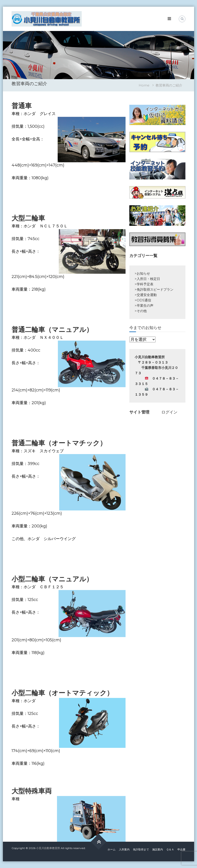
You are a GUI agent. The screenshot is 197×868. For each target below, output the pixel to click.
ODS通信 (144, 300)
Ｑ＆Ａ (170, 849)
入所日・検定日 (148, 279)
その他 (142, 311)
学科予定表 (145, 284)
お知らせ (143, 273)
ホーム (112, 849)
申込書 (181, 849)
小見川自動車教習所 (48, 848)
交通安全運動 (147, 295)
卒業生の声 (145, 305)
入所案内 (124, 849)
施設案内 (158, 849)
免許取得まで (141, 849)
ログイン (169, 412)
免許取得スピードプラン (155, 289)
